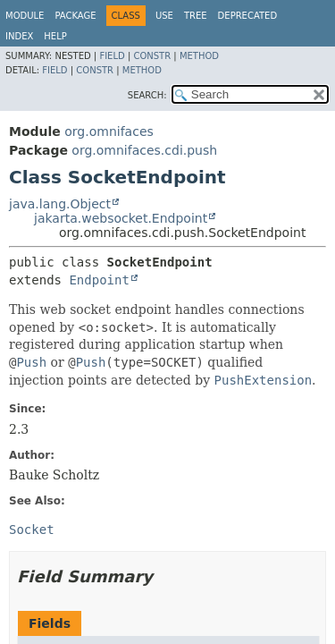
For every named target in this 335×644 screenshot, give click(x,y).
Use (164, 16)
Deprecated (248, 16)
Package (75, 16)
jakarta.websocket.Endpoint (121, 218)
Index (19, 36)
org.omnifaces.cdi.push (144, 150)
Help (55, 36)
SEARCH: (147, 95)
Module (25, 16)
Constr (152, 56)
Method (199, 56)
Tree (196, 16)
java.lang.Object (60, 204)
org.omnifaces (109, 131)
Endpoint (99, 280)
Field (112, 56)
